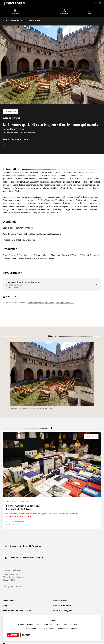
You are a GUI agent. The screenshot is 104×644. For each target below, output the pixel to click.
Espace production (62, 606)
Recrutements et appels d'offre (17, 610)
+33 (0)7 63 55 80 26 (65, 303)
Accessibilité (9, 601)
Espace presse (60, 601)
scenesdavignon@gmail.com (41, 303)
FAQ (5, 606)
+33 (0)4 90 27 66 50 (12, 587)
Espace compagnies (63, 610)
